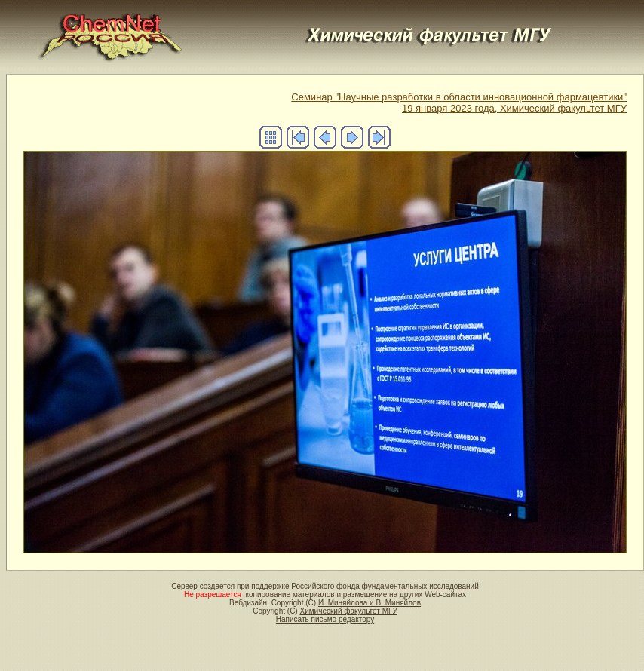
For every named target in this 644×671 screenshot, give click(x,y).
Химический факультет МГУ (348, 611)
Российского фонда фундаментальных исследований (385, 586)
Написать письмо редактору (325, 619)
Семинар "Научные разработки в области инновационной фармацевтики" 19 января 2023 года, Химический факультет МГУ (459, 103)
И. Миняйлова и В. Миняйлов (370, 603)
